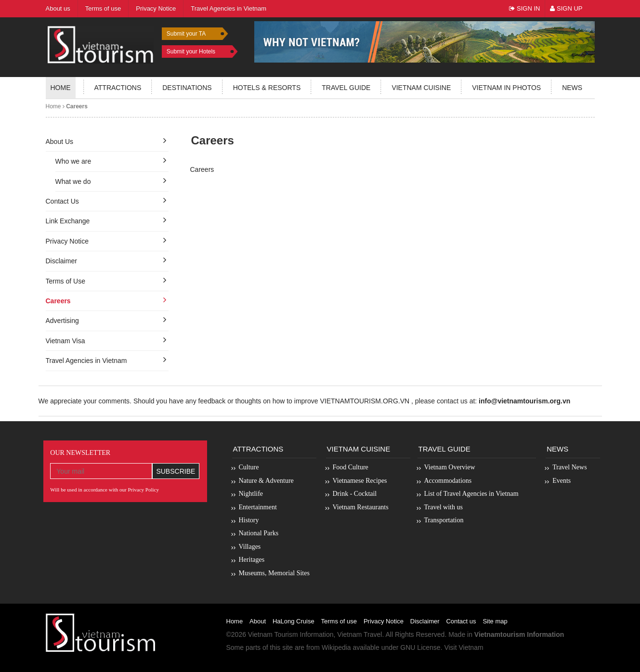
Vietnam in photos (506, 88)
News (572, 88)
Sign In (524, 8)
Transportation (444, 520)
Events (562, 481)
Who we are (73, 161)
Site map (495, 621)
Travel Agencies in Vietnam (86, 361)
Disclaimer (61, 261)
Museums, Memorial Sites (274, 573)
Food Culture (351, 467)
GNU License (420, 647)
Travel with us (444, 507)
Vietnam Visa (65, 341)
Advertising (62, 321)
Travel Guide (444, 449)
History (249, 520)
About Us (60, 142)
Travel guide (346, 88)
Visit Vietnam (464, 647)
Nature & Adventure (266, 481)
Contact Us (62, 201)
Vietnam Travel (359, 634)
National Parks (259, 533)
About (258, 621)
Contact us (461, 621)
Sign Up (566, 8)
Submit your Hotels (191, 52)
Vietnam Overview (450, 467)
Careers (58, 301)
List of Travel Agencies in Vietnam (471, 494)
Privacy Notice (67, 241)
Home (61, 88)
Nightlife (251, 494)
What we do (73, 181)
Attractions (118, 88)
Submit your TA (186, 34)
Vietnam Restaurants (361, 507)
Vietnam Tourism (273, 634)
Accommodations (448, 481)
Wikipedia (336, 647)
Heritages (252, 560)
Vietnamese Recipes (360, 481)
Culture (249, 467)
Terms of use (339, 621)
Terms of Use (65, 281)
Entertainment (258, 507)
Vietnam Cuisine (421, 88)
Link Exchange (68, 221)
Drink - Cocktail (355, 494)
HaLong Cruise (294, 621)
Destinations (187, 88)
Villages (250, 547)
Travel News (569, 467)
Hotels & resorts (267, 88)
